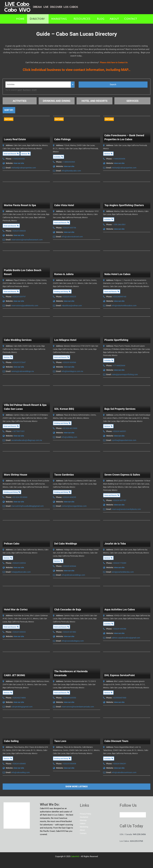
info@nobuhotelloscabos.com (124, 306)
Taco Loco (60, 741)
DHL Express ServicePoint (120, 675)
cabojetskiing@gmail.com (22, 707)
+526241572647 (19, 362)
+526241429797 (19, 297)
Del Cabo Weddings (66, 544)
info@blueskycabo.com (71, 171)
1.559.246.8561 (119, 225)
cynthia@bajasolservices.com (124, 440)
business (27, 90)
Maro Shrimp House (16, 475)
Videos (83, 823)
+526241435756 (69, 228)
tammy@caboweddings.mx (23, 371)
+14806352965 (69, 162)
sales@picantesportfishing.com (125, 374)
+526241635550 (69, 698)
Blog (101, 19)
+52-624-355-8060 (20, 497)
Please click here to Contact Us (114, 62)
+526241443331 (119, 431)
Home (20, 19)
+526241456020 (19, 231)
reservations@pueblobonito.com (25, 306)
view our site (19, 163)
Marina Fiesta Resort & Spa (20, 205)
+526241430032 (19, 632)
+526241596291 (119, 764)
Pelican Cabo (12, 544)
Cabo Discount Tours (116, 741)
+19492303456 (18, 159)
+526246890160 (119, 297)
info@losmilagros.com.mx (72, 371)
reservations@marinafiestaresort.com (27, 240)
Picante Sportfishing (116, 340)
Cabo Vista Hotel (64, 205)
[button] (38, 19)
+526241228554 (19, 563)
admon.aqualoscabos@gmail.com (126, 638)
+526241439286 (119, 629)
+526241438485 (19, 764)
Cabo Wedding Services (18, 340)
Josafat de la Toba (115, 544)
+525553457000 (119, 698)
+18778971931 (18, 431)
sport (20, 90)
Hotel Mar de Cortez (16, 609)
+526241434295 (69, 497)
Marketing (59, 19)
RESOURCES (82, 19)
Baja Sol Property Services (120, 409)
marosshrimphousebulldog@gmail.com (28, 506)
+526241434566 (69, 362)
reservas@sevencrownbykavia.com (126, 509)
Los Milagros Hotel (65, 340)
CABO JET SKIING (15, 675)
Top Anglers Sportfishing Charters (124, 205)
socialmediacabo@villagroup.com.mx (27, 440)
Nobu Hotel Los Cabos (117, 274)
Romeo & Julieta (64, 274)
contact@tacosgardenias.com (74, 506)
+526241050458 (69, 764)
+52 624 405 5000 (70, 428)
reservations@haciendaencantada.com (78, 707)
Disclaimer (85, 817)
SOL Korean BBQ (64, 409)
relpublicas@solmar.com (72, 306)
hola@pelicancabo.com (21, 572)
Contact (131, 19)
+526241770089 (119, 563)
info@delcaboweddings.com (73, 575)
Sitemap (83, 820)
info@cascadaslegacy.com (73, 641)
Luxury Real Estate (15, 139)
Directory (37, 19)
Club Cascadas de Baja (68, 609)
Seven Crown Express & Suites (122, 475)
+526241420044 (69, 566)
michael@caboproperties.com (24, 168)
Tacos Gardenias (64, 475)
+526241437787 (119, 500)
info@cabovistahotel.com (72, 237)
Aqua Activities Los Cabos (120, 609)
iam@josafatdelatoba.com (123, 572)
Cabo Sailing (11, 741)
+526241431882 (69, 632)
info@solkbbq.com (69, 437)
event (34, 90)
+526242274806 (19, 698)
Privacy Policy (86, 814)
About (114, 19)
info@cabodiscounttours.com (124, 772)
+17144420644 (119, 366)
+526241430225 (69, 297)
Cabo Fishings (62, 139)
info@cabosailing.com (21, 772)
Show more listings (76, 787)
